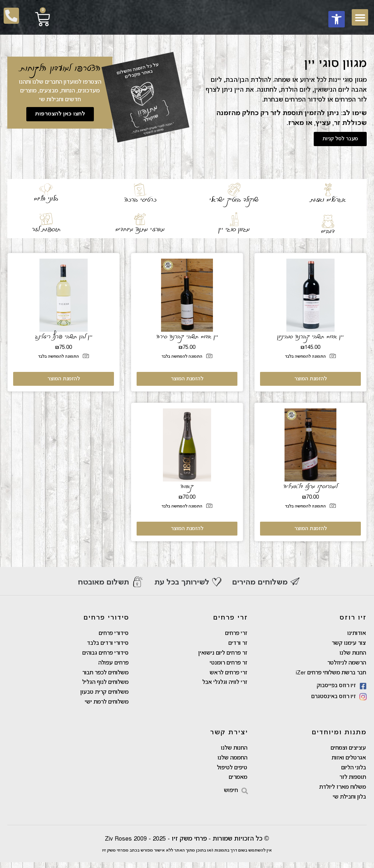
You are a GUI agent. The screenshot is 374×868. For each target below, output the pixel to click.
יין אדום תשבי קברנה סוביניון (310, 336)
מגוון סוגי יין (234, 229)
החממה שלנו (232, 762)
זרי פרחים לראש (228, 675)
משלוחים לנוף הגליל (105, 685)
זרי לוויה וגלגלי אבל (225, 685)
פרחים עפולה (113, 665)
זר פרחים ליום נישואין (223, 654)
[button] (337, 19)
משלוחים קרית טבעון (104, 695)
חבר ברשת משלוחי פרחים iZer (331, 675)
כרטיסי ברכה (140, 200)
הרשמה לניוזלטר (347, 665)
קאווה (187, 486)
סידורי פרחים (114, 634)
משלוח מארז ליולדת (343, 793)
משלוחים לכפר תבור (105, 675)
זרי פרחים (236, 634)
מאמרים (238, 783)
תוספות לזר (46, 229)
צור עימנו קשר (349, 644)
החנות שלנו (353, 654)
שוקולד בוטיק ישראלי (234, 200)
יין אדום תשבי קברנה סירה (187, 336)
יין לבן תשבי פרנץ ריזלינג (64, 336)
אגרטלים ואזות (328, 200)
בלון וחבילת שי (349, 803)
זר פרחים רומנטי (228, 665)
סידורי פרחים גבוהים (105, 654)
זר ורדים (238, 644)
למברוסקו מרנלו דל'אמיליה (310, 486)
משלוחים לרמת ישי (107, 705)
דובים (328, 231)
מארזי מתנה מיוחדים (140, 229)
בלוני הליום (46, 199)
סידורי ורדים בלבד (108, 644)
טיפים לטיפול (232, 772)
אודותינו (357, 634)
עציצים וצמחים (348, 752)
